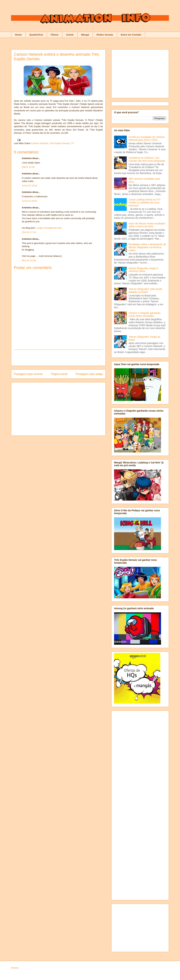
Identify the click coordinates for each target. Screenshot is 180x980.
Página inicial (59, 374)
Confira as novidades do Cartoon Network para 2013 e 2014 (147, 139)
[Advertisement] (58, 358)
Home (18, 35)
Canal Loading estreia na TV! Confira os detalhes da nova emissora (145, 203)
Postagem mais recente (28, 374)
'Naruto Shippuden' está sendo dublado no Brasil (145, 291)
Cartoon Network (40, 143)
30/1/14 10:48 (29, 260)
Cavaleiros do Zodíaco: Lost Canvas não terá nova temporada (147, 159)
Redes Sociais (105, 35)
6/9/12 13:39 (28, 167)
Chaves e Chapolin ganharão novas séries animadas (145, 314)
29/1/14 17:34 (29, 232)
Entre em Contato (131, 35)
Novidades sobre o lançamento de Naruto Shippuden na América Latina (147, 247)
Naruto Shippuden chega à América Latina (143, 270)
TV (73, 143)
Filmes (54, 35)
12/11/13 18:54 (29, 201)
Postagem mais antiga (89, 374)
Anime (70, 35)
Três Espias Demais (60, 143)
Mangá (85, 35)
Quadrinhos (36, 35)
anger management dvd (49, 228)
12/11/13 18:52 (29, 186)
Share (14, 968)
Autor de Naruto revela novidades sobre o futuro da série (147, 225)
